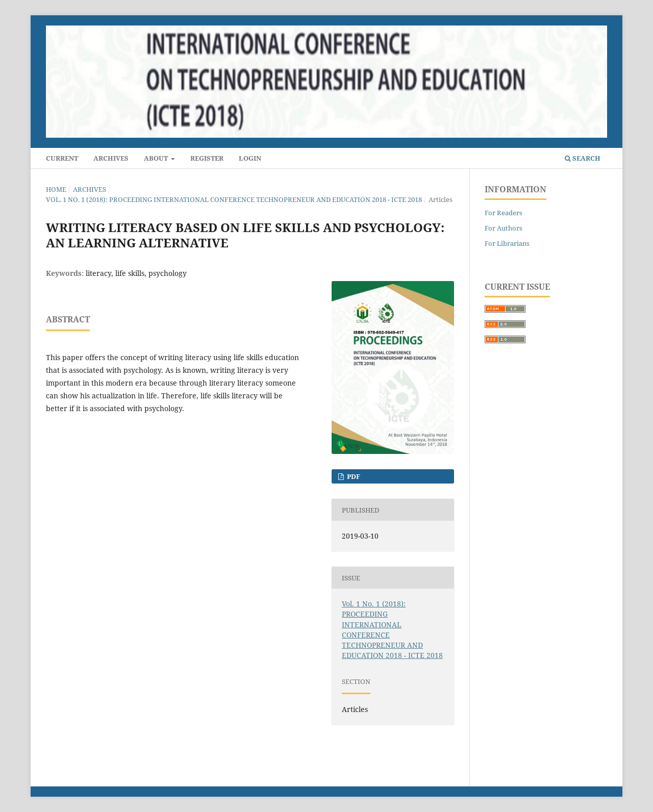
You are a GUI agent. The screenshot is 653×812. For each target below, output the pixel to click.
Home (56, 189)
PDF (353, 476)
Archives (111, 158)
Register (207, 158)
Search (583, 158)
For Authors (504, 228)
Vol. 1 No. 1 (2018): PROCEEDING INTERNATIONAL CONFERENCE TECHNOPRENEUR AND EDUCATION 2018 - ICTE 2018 (234, 199)
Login (250, 158)
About (157, 158)
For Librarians (507, 243)
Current (62, 158)
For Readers (504, 213)
